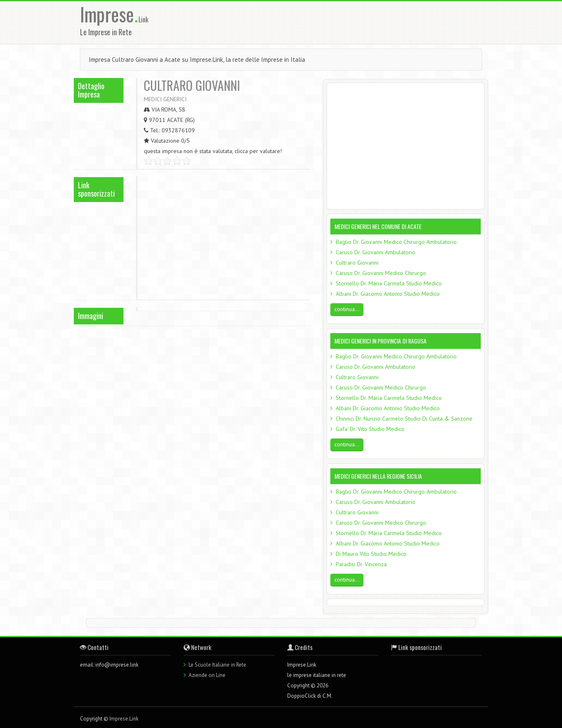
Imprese (109, 14)
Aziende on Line (207, 675)
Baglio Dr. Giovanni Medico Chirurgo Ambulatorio (396, 242)
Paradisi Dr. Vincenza (361, 564)
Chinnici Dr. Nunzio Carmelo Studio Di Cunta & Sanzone (404, 419)
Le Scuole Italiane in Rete (217, 665)
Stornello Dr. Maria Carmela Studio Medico (389, 283)
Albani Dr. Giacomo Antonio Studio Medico (388, 294)
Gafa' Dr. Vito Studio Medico (370, 429)
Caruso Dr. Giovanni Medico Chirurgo (381, 273)
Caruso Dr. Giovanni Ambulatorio (375, 252)
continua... (347, 309)
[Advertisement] (334, 22)
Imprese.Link (124, 719)
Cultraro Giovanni (357, 263)
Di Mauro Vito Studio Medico (371, 554)
